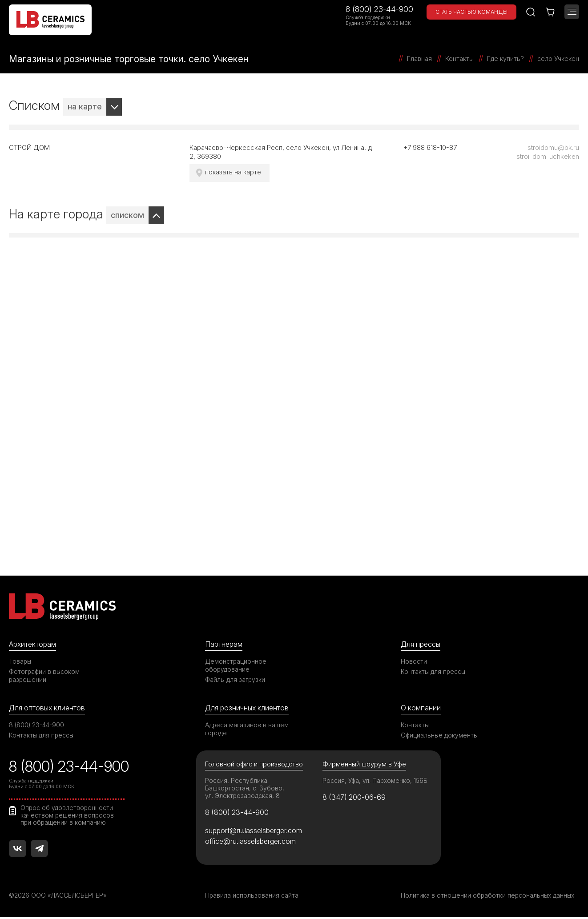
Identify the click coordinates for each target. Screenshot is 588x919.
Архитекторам (34, 644)
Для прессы (422, 644)
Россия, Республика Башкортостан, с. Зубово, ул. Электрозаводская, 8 (245, 789)
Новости (414, 661)
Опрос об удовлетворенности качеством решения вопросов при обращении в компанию (68, 816)
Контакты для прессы (434, 671)
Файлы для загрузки (236, 679)
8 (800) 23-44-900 (379, 9)
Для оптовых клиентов (48, 708)
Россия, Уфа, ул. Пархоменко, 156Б (376, 781)
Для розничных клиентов (249, 708)
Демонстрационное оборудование (236, 665)
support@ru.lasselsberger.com (255, 832)
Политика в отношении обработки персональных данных (489, 897)
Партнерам (225, 644)
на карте (85, 107)
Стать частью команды (471, 12)
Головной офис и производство (255, 765)
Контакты (415, 725)
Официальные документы (440, 736)
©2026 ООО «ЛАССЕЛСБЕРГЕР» (59, 897)
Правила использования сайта (252, 897)
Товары (20, 661)
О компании (421, 708)
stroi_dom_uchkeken (548, 156)
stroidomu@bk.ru (553, 147)
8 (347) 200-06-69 (355, 798)
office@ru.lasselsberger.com (252, 843)
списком (127, 215)
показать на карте (234, 172)
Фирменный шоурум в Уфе (364, 765)
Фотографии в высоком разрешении (45, 675)
